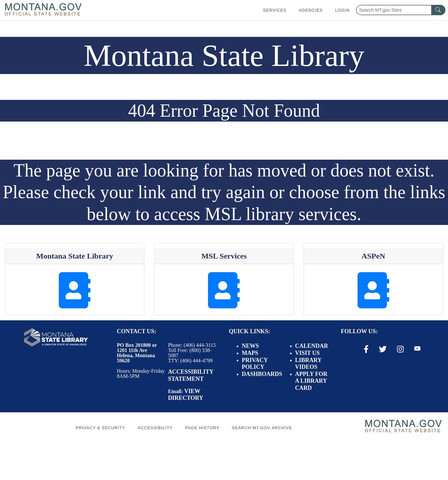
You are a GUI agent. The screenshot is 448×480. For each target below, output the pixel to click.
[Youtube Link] (417, 349)
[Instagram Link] (400, 349)
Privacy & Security (100, 428)
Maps (250, 353)
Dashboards (262, 374)
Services (275, 10)
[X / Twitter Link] (383, 349)
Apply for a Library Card (311, 381)
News (250, 346)
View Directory (186, 395)
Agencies (311, 10)
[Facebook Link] (366, 349)
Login (343, 10)
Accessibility (155, 428)
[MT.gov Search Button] (438, 10)
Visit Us (307, 353)
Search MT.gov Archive (262, 428)
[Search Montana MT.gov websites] (401, 10)
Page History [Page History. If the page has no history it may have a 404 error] (202, 428)
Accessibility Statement (191, 375)
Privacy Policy (255, 364)
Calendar (312, 346)
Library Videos (308, 364)
